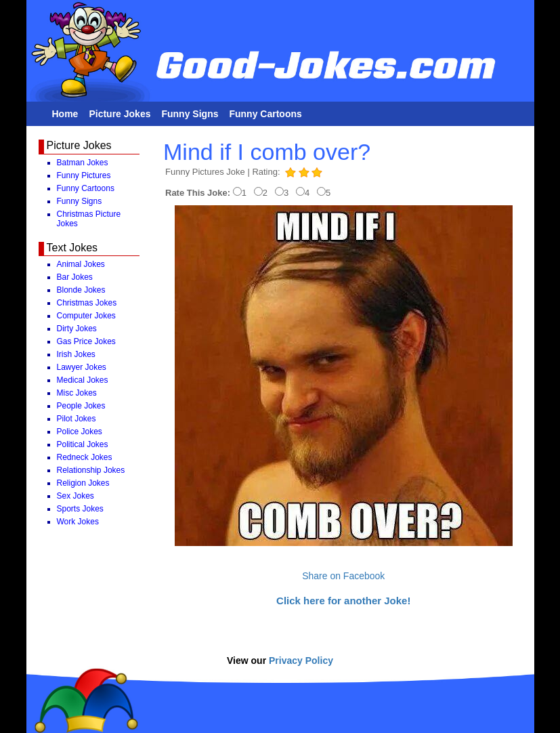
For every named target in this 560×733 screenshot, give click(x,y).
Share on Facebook (343, 576)
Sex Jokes (76, 496)
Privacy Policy (301, 661)
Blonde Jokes (81, 290)
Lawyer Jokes (82, 367)
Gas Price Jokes (86, 341)
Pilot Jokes (77, 419)
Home (65, 114)
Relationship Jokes (91, 470)
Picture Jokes (120, 114)
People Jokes (81, 406)
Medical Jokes (83, 380)
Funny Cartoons (265, 114)
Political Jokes (83, 444)
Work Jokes (78, 522)
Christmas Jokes (87, 303)
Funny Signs (190, 114)
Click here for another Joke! (343, 601)
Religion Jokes (83, 483)
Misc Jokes (77, 393)
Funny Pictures (84, 175)
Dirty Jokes (77, 329)
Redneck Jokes (85, 457)
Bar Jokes (75, 277)
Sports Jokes (80, 509)
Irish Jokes (76, 354)
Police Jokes (80, 432)
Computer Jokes (86, 316)
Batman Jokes (83, 163)
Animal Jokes (81, 264)
